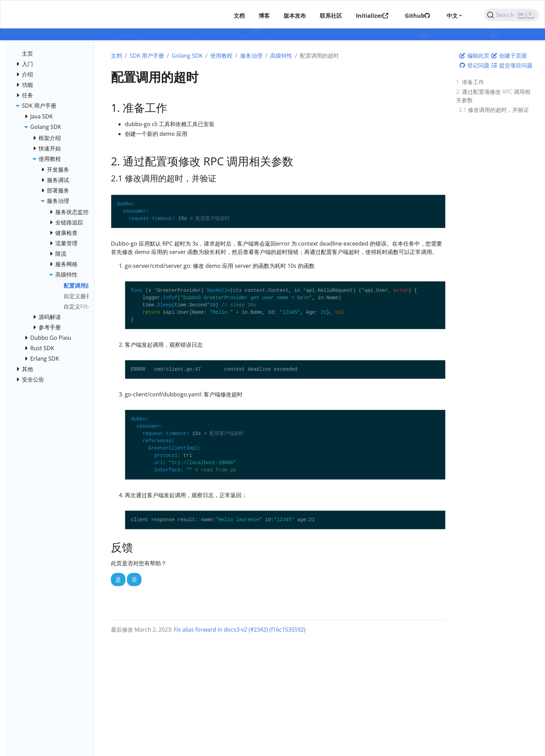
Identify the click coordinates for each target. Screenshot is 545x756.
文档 (116, 56)
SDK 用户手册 (147, 56)
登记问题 (474, 65)
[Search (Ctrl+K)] (511, 15)
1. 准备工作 (470, 82)
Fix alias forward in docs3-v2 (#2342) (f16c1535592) (240, 630)
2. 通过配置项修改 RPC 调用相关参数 (493, 96)
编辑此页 (474, 56)
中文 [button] (452, 16)
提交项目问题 (512, 65)
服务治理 (251, 56)
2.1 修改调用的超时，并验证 (494, 110)
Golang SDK (187, 56)
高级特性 (281, 56)
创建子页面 (509, 56)
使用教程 (221, 56)
